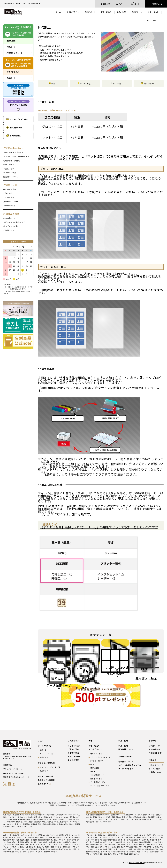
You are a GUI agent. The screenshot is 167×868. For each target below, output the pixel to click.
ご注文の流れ (9, 193)
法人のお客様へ (74, 756)
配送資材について (11, 177)
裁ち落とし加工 (96, 779)
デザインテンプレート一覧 (50, 767)
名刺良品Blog (9, 205)
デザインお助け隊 (45, 776)
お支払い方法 (9, 169)
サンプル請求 (154, 769)
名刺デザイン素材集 (11, 161)
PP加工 (93, 764)
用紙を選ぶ (11, 41)
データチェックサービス (100, 786)
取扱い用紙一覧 (79, 509)
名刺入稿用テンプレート (13, 152)
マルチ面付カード (97, 775)
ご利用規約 (8, 765)
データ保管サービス (98, 782)
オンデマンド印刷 (11, 226)
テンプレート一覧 (46, 754)
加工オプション (95, 749)
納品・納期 (122, 12)
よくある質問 (9, 197)
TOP (148, 21)
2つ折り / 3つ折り (97, 761)
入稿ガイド (11, 47)
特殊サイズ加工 (96, 754)
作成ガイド (11, 78)
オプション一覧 (10, 173)
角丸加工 (94, 772)
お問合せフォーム (156, 765)
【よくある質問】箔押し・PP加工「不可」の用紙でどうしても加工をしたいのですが (99, 527)
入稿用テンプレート (15, 53)
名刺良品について (11, 218)
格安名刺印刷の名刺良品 (136, 863)
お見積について (155, 772)
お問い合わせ (153, 12)
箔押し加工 (95, 768)
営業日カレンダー (11, 201)
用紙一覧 (43, 750)
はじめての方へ (73, 12)
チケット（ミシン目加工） (101, 757)
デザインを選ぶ (13, 72)
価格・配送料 (106, 12)
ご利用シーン (137, 12)
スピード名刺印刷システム (14, 222)
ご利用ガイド (90, 12)
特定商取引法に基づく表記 (14, 773)
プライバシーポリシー (12, 769)
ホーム (58, 12)
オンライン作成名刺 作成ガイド (16, 157)
